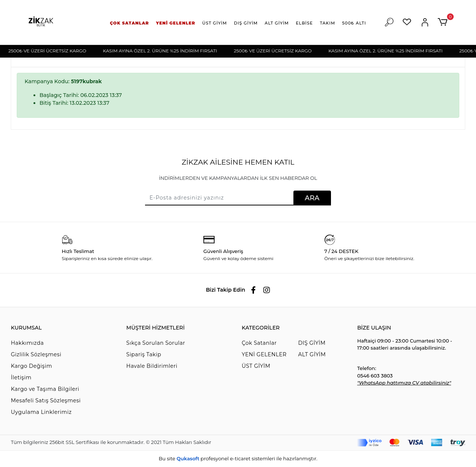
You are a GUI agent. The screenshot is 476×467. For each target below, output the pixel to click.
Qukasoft (188, 458)
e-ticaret (240, 458)
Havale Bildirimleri (152, 366)
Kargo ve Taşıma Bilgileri (45, 389)
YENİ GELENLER (264, 354)
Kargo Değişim (31, 366)
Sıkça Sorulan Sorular (156, 343)
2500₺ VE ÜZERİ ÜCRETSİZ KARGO (51, 51)
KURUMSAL (26, 328)
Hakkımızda (27, 343)
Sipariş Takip (144, 354)
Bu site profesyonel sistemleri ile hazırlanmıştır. (238, 458)
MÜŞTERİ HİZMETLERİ (156, 328)
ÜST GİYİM (256, 366)
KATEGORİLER (261, 328)
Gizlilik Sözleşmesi (36, 354)
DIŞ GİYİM (312, 343)
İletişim (21, 377)
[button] (130, 23)
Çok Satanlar (259, 343)
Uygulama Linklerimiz (41, 412)
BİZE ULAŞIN (374, 328)
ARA (312, 198)
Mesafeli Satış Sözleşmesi (46, 400)
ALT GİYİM (312, 354)
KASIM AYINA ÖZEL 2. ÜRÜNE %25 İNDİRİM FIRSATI (164, 51)
